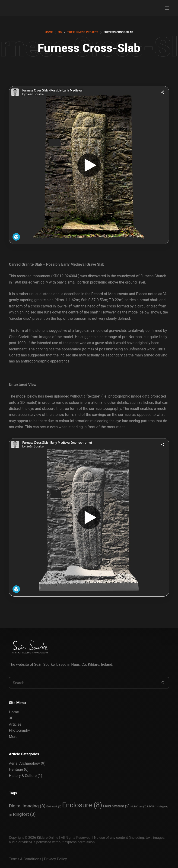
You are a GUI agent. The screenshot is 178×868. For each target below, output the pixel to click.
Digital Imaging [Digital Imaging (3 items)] (27, 806)
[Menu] (167, 8)
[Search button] (163, 683)
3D (11, 718)
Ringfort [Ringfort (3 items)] (24, 814)
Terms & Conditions (25, 859)
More (13, 737)
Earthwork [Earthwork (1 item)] (54, 807)
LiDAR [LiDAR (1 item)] (152, 807)
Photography (19, 730)
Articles (15, 724)
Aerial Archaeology (24, 763)
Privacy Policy (56, 859)
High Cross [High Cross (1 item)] (138, 807)
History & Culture (23, 776)
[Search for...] (83, 683)
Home (14, 712)
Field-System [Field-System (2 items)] (116, 806)
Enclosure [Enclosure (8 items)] (82, 805)
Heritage (16, 769)
